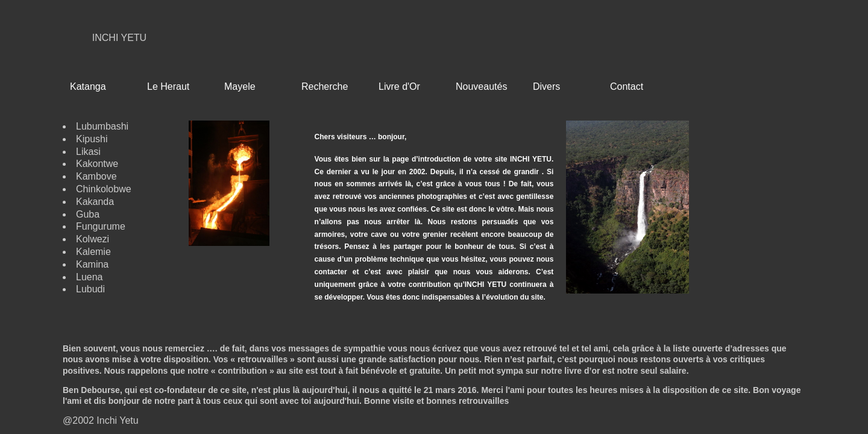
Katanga (88, 86)
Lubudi (90, 289)
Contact (627, 86)
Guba (88, 214)
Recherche (325, 86)
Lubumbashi (102, 126)
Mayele (240, 86)
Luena (90, 277)
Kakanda (95, 202)
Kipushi (92, 139)
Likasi (88, 152)
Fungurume (101, 226)
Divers (546, 86)
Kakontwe (97, 164)
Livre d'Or (399, 86)
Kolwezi (93, 239)
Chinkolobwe (104, 189)
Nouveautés (481, 86)
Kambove (96, 176)
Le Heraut (168, 86)
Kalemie (93, 252)
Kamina (92, 264)
